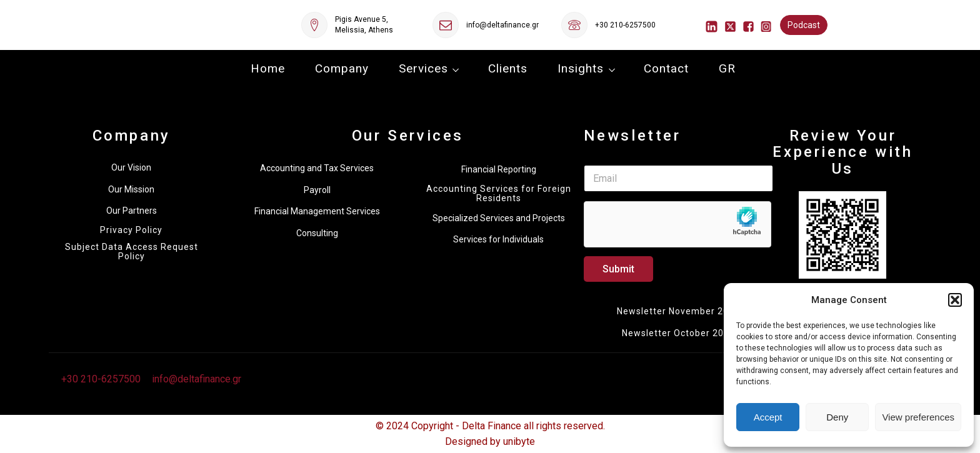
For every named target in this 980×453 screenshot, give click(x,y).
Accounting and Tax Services (317, 168)
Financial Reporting (499, 169)
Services (423, 68)
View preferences (918, 417)
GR (727, 68)
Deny (837, 417)
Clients (508, 68)
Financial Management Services (317, 211)
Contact (666, 68)
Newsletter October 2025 (678, 333)
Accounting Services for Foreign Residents (499, 194)
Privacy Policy (131, 230)
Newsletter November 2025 (678, 311)
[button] (955, 300)
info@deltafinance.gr (502, 25)
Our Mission (131, 189)
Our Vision (131, 167)
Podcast (804, 25)
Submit (618, 269)
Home (268, 68)
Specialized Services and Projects (499, 218)
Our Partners (132, 211)
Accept (768, 417)
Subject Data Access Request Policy (132, 252)
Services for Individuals (498, 239)
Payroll (317, 190)
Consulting (317, 233)
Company (342, 68)
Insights (581, 68)
